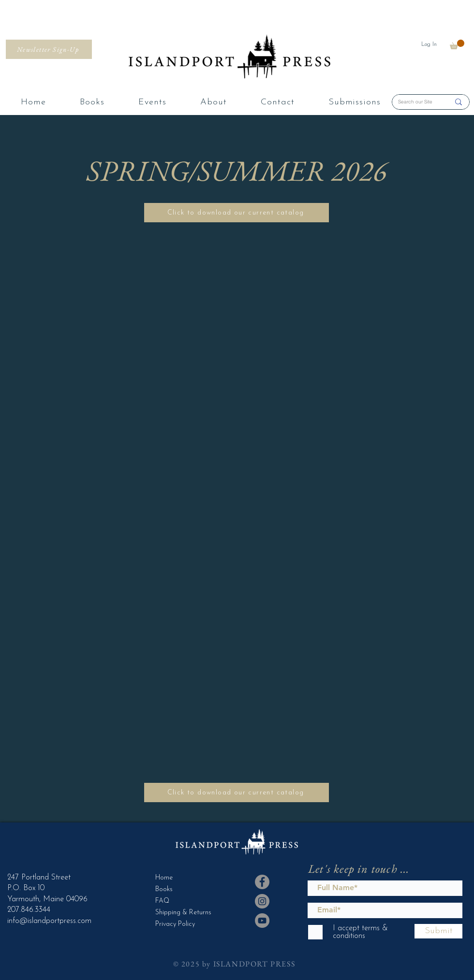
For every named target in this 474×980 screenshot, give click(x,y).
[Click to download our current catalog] (237, 213)
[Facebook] (262, 882)
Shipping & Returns (179, 913)
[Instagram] (262, 901)
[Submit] (438, 931)
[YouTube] (262, 921)
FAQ (162, 901)
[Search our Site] (416, 102)
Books (164, 889)
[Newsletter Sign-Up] (49, 49)
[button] (457, 44)
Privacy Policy (175, 924)
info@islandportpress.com (49, 921)
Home (164, 878)
